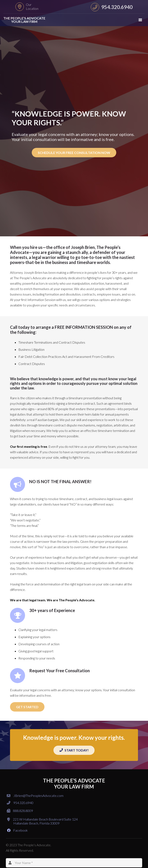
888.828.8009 (20, 811)
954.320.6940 (20, 803)
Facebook (17, 830)
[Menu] (140, 20)
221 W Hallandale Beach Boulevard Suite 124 (42, 821)
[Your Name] (74, 863)
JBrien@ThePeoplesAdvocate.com (35, 796)
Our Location (32, 6)
